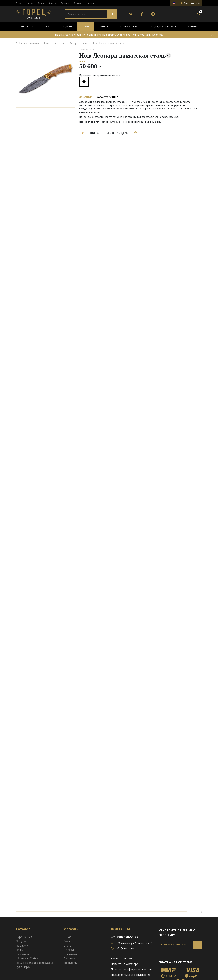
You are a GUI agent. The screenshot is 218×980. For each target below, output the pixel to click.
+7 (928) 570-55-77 (125, 937)
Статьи (41, 3)
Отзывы (78, 3)
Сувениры (192, 27)
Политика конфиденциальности (131, 969)
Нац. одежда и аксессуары (162, 27)
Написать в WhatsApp (125, 964)
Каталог (30, 3)
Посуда (48, 27)
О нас (18, 3)
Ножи (86, 27)
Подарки (67, 27)
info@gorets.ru (125, 948)
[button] (190, 3)
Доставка (65, 3)
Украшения (27, 27)
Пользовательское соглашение (131, 975)
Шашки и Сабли (129, 27)
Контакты (90, 3)
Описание (86, 97)
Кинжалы (105, 27)
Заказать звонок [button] (122, 959)
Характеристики (107, 97)
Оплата (52, 3)
